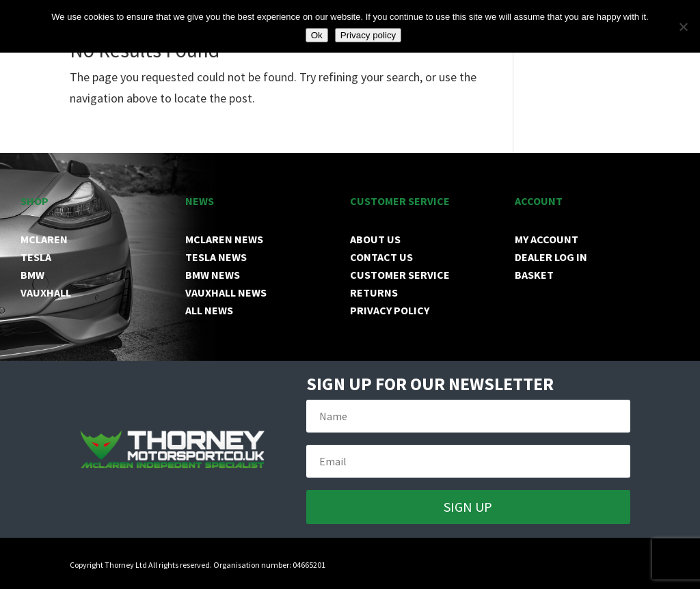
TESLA (36, 257)
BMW (32, 275)
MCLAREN (44, 239)
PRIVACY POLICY (390, 310)
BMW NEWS (213, 275)
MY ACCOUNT (547, 239)
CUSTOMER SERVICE (400, 275)
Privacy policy (368, 35)
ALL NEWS (209, 310)
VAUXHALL (46, 292)
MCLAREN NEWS (224, 239)
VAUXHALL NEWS (226, 292)
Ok (317, 35)
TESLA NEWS (216, 257)
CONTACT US (381, 257)
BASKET (534, 275)
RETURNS (374, 292)
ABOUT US (375, 239)
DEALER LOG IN (551, 257)
